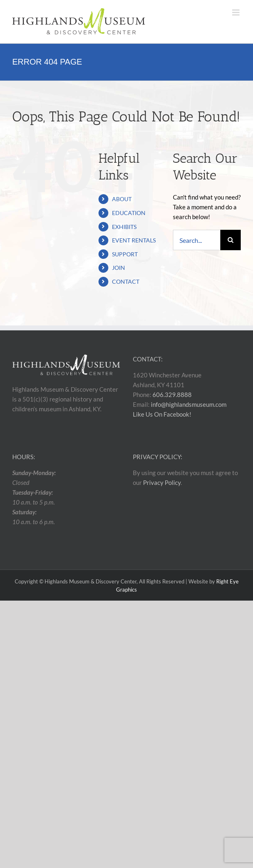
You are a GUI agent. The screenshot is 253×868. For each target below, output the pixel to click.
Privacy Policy (162, 482)
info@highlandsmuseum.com (189, 404)
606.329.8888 (172, 395)
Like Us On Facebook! (162, 414)
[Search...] (197, 240)
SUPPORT (125, 254)
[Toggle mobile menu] (236, 12)
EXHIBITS (124, 227)
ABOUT (122, 199)
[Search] (231, 240)
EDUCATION (129, 213)
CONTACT (126, 281)
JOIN (119, 268)
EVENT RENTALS (134, 240)
